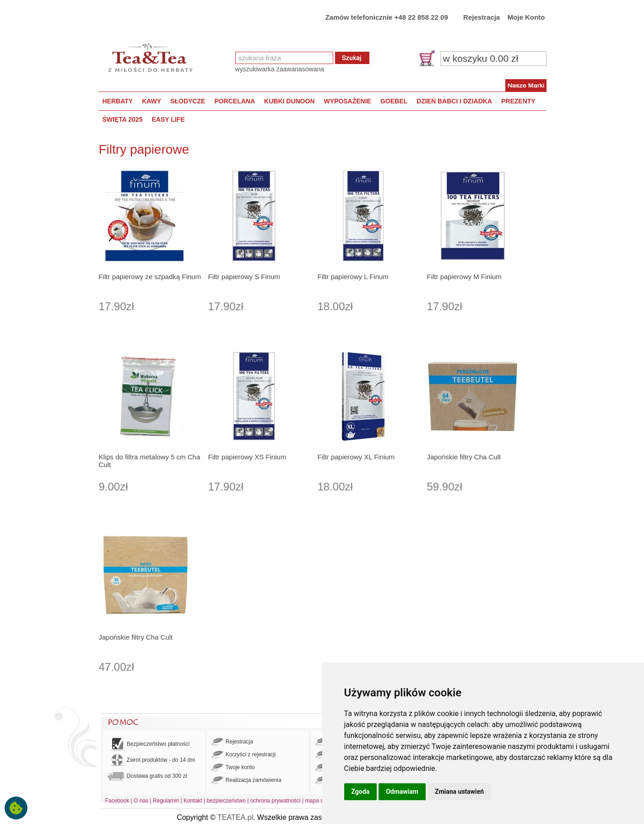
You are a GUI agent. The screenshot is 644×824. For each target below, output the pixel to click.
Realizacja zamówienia (246, 781)
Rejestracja (482, 17)
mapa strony (320, 801)
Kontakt (193, 801)
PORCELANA (235, 101)
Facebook (117, 801)
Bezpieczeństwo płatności (149, 744)
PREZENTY (518, 101)
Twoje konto (233, 768)
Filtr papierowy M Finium (464, 277)
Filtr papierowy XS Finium (247, 457)
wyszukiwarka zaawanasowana (280, 69)
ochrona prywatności (276, 801)
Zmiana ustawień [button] (459, 792)
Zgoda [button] (361, 792)
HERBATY (118, 101)
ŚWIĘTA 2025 (123, 119)
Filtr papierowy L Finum (353, 277)
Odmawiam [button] (402, 792)
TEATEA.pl (235, 817)
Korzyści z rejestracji (244, 755)
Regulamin (166, 801)
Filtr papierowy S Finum (244, 277)
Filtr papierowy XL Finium (356, 457)
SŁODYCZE (188, 101)
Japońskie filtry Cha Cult (464, 457)
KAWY (152, 101)
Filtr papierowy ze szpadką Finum (150, 277)
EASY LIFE (168, 119)
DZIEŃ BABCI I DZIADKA (454, 101)
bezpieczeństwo (226, 801)
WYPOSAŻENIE (348, 101)
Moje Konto (526, 17)
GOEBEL (394, 101)
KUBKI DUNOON (289, 101)
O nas (141, 801)
